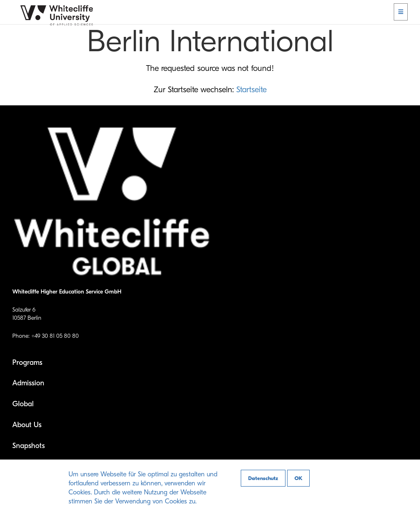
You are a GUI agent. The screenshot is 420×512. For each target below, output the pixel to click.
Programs (27, 363)
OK (298, 478)
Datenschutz (263, 478)
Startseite (251, 90)
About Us (27, 425)
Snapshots (29, 446)
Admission (28, 383)
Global (23, 404)
